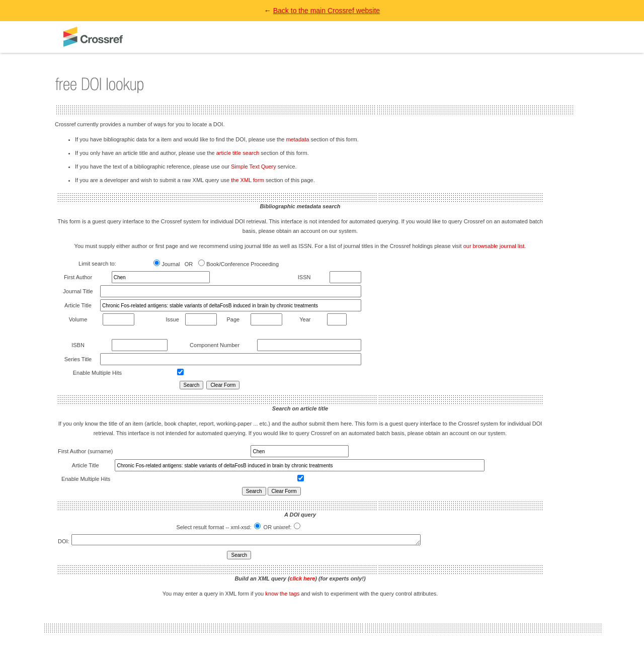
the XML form (248, 180)
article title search (238, 153)
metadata (297, 139)
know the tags (282, 595)
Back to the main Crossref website (327, 11)
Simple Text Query (254, 166)
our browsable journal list (494, 246)
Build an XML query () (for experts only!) (300, 580)
